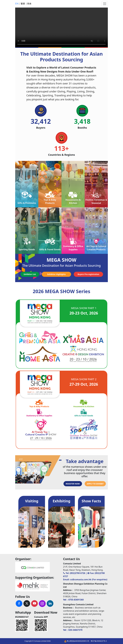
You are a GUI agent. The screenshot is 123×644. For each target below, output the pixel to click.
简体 (29, 4)
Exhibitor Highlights (56, 274)
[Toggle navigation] (105, 4)
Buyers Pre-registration (88, 274)
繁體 (23, 4)
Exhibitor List (30, 274)
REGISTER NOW (73, 484)
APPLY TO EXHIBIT (95, 484)
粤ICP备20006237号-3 (99, 641)
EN (17, 4)
